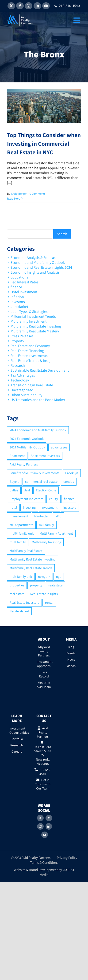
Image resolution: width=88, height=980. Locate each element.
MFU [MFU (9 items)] (58, 516)
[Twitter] (40, 818)
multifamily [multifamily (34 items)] (18, 542)
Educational (20, 277)
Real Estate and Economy (30, 346)
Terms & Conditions (44, 862)
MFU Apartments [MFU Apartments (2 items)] (21, 525)
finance (16, 287)
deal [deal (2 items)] (27, 490)
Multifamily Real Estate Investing (36, 326)
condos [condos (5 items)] (69, 481)
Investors (18, 302)
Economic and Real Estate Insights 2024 (41, 267)
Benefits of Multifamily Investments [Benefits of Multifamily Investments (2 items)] (34, 473)
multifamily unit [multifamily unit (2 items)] (21, 576)
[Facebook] (49, 818)
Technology (20, 380)
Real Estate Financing (27, 351)
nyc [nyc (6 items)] (59, 576)
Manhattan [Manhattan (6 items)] (42, 516)
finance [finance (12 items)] (69, 499)
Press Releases (22, 336)
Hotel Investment (24, 292)
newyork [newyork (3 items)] (44, 576)
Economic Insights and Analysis (35, 272)
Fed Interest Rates (25, 282)
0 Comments (37, 194)
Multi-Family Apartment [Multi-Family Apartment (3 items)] (56, 533)
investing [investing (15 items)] (29, 507)
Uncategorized (22, 390)
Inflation (17, 297)
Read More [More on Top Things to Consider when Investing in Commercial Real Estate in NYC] (14, 199)
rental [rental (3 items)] (49, 602)
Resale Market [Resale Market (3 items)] (19, 611)
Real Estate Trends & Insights (33, 361)
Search (62, 234)
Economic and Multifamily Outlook (38, 263)
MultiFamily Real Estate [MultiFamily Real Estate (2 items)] (26, 551)
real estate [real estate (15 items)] (17, 594)
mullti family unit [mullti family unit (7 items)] (22, 533)
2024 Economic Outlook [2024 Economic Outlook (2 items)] (27, 439)
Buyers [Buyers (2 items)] (14, 481)
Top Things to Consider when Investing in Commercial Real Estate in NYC (44, 143)
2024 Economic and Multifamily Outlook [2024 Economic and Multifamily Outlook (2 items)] (38, 430)
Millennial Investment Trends (33, 316)
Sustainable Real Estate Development (40, 370)
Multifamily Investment (29, 321)
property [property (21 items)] (36, 585)
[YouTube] (45, 835)
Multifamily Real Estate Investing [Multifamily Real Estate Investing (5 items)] (33, 559)
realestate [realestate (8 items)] (55, 585)
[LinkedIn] (49, 826)
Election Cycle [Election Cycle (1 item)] (46, 490)
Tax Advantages (23, 375)
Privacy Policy (67, 858)
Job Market (19, 307)
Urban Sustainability (26, 395)
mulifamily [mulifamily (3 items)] (46, 525)
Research (18, 365)
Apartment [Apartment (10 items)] (17, 456)
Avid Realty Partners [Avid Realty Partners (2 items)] (24, 464)
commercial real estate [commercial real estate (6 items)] (41, 481)
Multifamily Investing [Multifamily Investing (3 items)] (46, 542)
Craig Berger (19, 194)
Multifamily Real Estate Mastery (35, 331)
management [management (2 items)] (19, 516)
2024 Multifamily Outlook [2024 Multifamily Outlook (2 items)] (27, 447)
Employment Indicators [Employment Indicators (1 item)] (26, 499)
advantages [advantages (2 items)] (59, 447)
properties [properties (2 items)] (17, 585)
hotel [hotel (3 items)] (13, 507)
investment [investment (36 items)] (50, 507)
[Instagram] (40, 826)
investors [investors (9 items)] (70, 507)
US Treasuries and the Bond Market (38, 400)
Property (17, 341)
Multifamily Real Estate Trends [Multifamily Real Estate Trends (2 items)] (31, 568)
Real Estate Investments (29, 356)
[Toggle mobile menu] (77, 20)
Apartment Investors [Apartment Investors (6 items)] (45, 456)
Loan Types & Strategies (29, 312)
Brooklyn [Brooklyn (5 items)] (72, 473)
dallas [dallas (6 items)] (14, 490)
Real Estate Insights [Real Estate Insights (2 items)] (44, 594)
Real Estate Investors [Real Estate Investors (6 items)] (24, 602)
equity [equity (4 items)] (54, 499)
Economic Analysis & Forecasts (34, 258)
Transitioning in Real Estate (32, 385)
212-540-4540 (67, 6)
